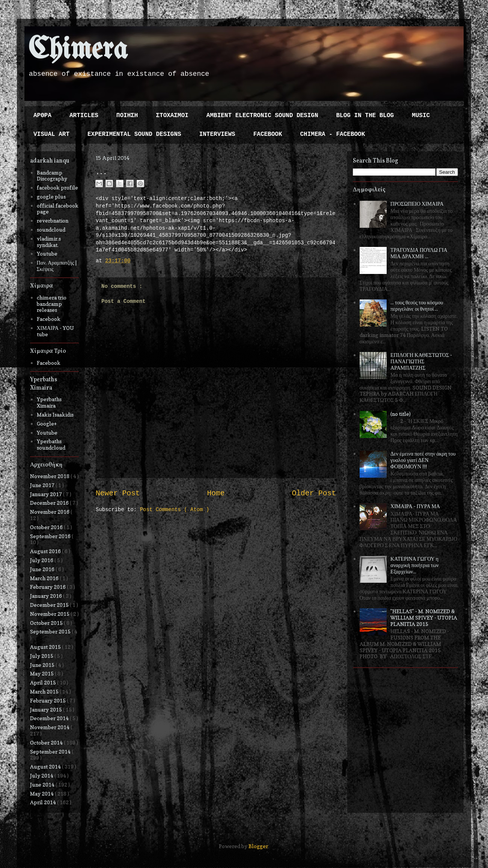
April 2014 (44, 802)
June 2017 (43, 485)
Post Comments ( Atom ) (175, 510)
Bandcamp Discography (52, 176)
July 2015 (42, 656)
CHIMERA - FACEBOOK (332, 134)
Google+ (47, 423)
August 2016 (46, 551)
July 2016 (42, 560)
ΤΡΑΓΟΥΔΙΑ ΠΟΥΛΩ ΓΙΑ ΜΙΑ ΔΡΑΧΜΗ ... (419, 253)
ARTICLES (84, 116)
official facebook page (58, 209)
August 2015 (46, 647)
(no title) (401, 414)
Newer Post (118, 493)
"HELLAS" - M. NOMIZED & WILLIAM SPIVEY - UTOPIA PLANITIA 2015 (424, 618)
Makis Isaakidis (55, 414)
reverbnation (53, 220)
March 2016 (45, 578)
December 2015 (50, 605)
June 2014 (43, 785)
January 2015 (47, 709)
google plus (51, 196)
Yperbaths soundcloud (51, 444)
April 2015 (44, 682)
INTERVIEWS (217, 134)
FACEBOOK (268, 134)
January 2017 (47, 494)
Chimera (78, 50)
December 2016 (50, 503)
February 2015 (48, 700)
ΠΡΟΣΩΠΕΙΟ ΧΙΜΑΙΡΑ (417, 204)
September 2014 (51, 751)
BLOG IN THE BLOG (365, 116)
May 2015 (42, 673)
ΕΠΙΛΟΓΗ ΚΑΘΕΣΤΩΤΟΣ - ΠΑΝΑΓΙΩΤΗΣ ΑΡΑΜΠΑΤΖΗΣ (421, 361)
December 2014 (50, 718)
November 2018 (50, 476)
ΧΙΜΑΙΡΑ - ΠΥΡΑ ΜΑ (415, 506)
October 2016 (47, 527)
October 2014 (47, 742)
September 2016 (51, 536)
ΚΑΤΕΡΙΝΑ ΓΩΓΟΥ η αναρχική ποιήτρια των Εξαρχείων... (414, 565)
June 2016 (43, 569)
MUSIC (421, 116)
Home (216, 493)
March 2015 (45, 691)
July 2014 (42, 775)
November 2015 (50, 614)
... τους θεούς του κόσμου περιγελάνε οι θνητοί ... (417, 305)
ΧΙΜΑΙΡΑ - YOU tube (56, 331)
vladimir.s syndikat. (49, 242)
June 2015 (43, 665)
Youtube (47, 253)
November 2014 (50, 727)
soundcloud (51, 229)
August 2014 (46, 766)
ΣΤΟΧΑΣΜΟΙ (172, 116)
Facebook (49, 319)
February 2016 (48, 587)
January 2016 (47, 596)
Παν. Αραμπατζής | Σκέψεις (57, 266)
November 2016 (50, 512)
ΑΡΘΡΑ (42, 116)
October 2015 (47, 623)
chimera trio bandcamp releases (52, 304)
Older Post (314, 493)
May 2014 (42, 794)
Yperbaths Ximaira (49, 402)
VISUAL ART (51, 134)
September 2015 (51, 631)
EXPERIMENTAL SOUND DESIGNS (134, 134)
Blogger (258, 846)
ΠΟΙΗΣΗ (127, 116)
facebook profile (57, 187)
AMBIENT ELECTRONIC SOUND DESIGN (262, 116)
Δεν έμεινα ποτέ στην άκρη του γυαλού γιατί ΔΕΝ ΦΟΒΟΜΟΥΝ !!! (423, 460)
